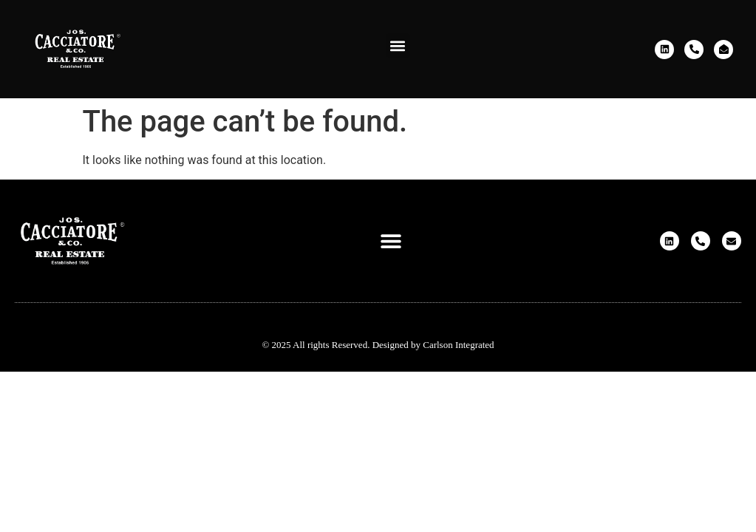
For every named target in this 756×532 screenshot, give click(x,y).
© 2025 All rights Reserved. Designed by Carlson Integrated (378, 345)
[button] (398, 45)
